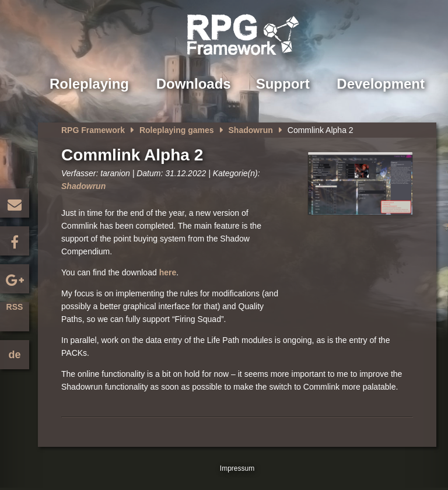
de (14, 355)
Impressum (237, 468)
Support (283, 84)
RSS (15, 307)
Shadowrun (251, 130)
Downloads (194, 84)
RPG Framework (93, 130)
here (168, 272)
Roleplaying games (177, 130)
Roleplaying (89, 84)
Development (381, 84)
